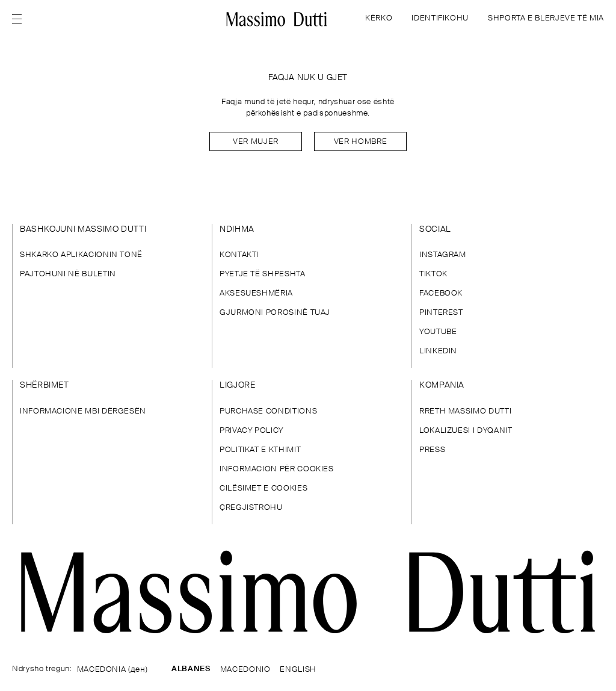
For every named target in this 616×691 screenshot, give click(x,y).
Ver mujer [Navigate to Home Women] (256, 142)
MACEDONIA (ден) (112, 670)
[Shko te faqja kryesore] (308, 592)
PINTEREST (441, 313)
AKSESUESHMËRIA (256, 293)
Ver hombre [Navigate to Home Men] (360, 142)
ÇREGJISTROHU (251, 508)
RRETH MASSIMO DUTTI (465, 411)
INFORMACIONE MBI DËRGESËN (83, 411)
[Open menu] (20, 19)
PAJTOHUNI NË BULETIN (68, 274)
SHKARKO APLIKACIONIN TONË (81, 255)
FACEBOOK (441, 293)
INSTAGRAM (443, 255)
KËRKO (379, 18)
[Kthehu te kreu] (277, 19)
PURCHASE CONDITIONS (268, 411)
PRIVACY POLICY (251, 431)
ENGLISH (298, 670)
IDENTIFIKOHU (440, 18)
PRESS (432, 450)
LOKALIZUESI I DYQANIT (466, 431)
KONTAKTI (239, 255)
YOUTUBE (438, 332)
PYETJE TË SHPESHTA (263, 274)
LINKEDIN (438, 351)
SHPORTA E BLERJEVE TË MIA (546, 18)
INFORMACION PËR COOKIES (277, 469)
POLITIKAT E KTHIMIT (260, 450)
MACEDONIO (245, 670)
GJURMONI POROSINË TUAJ (275, 313)
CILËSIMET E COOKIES (263, 488)
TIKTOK (433, 274)
